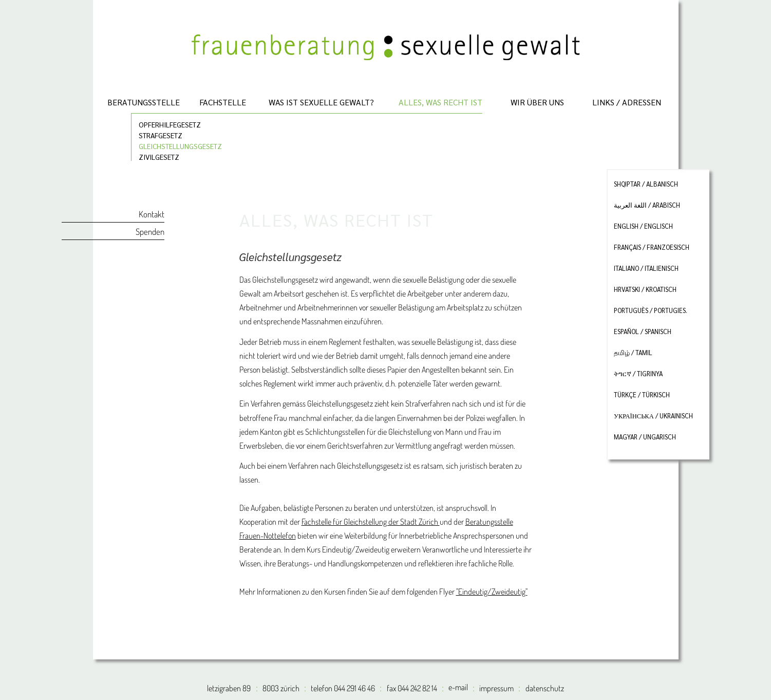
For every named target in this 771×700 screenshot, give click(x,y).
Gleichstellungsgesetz (180, 146)
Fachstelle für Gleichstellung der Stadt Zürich (371, 522)
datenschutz (545, 688)
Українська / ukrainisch (653, 416)
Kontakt (152, 214)
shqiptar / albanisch (646, 184)
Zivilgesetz (159, 156)
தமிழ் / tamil (633, 353)
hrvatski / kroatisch (645, 289)
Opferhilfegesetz (170, 124)
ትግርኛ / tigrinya (638, 374)
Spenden (150, 232)
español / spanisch (643, 331)
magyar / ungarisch (645, 437)
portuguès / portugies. (651, 310)
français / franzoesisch (652, 247)
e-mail (458, 687)
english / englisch (643, 226)
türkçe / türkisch (642, 395)
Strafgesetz (161, 135)
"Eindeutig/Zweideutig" (492, 592)
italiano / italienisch (646, 268)
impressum (496, 688)
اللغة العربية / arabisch (647, 205)
